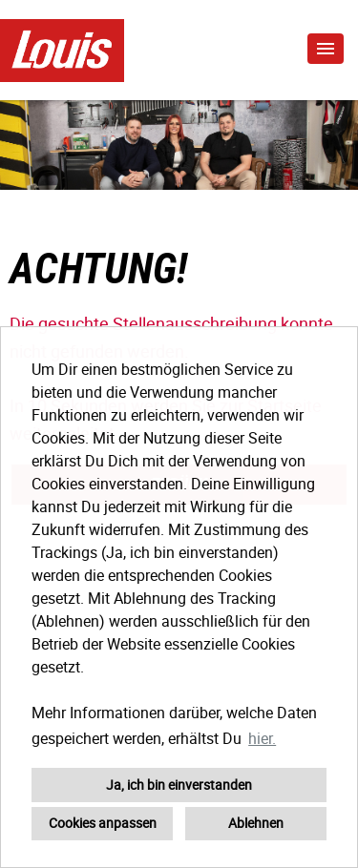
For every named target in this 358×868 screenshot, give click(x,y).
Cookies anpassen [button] (103, 823)
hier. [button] (262, 738)
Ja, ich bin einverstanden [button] (179, 785)
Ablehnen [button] (256, 823)
